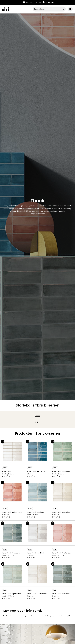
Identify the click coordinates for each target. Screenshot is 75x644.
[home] (17, 9)
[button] (70, 9)
